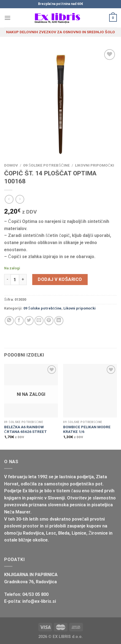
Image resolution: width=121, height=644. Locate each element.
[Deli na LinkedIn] (59, 321)
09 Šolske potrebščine (46, 165)
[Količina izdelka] (15, 280)
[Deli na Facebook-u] (19, 321)
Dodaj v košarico (60, 279)
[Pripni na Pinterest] (49, 321)
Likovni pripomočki (95, 165)
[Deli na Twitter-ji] (29, 321)
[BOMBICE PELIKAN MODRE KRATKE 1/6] (90, 391)
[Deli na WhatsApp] (9, 321)
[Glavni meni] (7, 18)
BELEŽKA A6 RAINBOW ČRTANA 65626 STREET (25, 429)
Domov (11, 165)
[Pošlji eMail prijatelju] (39, 321)
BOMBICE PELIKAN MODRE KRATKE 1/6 (87, 429)
